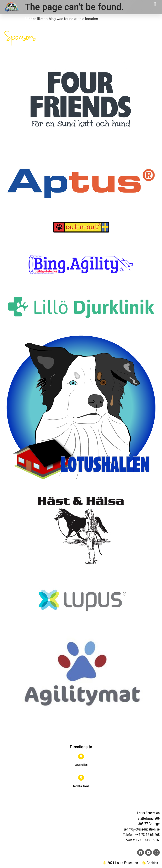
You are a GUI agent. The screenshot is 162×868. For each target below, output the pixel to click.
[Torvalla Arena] (81, 778)
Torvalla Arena (81, 786)
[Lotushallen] (81, 756)
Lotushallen (81, 765)
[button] (155, 4)
